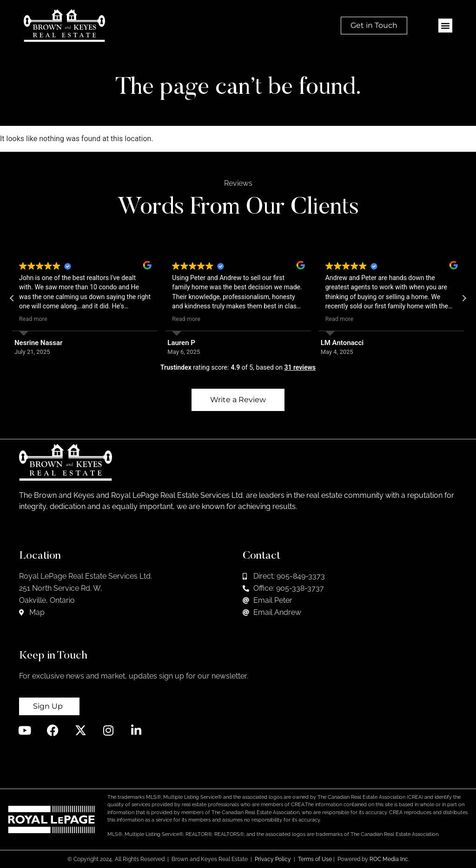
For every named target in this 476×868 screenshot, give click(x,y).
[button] (445, 26)
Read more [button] (33, 319)
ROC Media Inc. (389, 859)
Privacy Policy (273, 859)
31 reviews (300, 367)
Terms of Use (315, 859)
